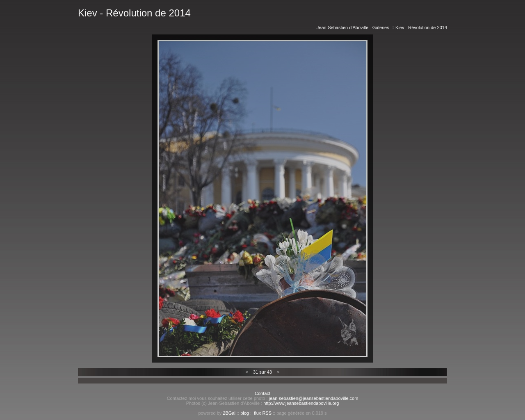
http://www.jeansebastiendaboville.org (301, 403)
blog (245, 413)
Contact (262, 393)
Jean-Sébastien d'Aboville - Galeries (353, 27)
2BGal (229, 413)
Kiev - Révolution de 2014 (421, 27)
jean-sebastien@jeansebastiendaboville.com (314, 398)
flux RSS (263, 413)
